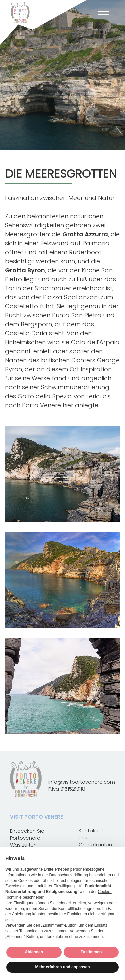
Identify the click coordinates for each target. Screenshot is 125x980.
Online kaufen (95, 844)
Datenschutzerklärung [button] (68, 875)
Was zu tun (23, 845)
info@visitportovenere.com (82, 782)
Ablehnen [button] (34, 952)
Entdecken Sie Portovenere (27, 834)
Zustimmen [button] (91, 952)
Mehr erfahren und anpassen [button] (62, 967)
